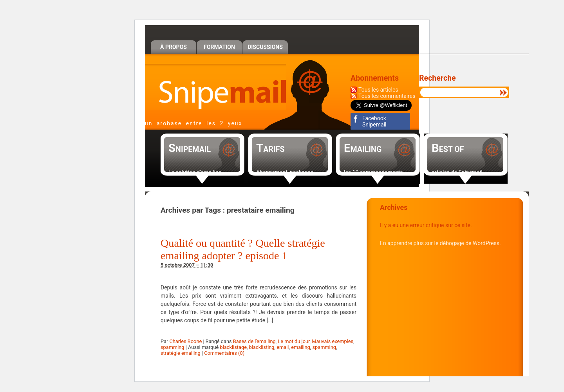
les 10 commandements (373, 172)
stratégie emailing (181, 353)
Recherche (437, 78)
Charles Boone (185, 341)
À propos (174, 47)
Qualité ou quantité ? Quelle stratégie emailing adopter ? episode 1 (243, 249)
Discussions (265, 47)
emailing (301, 347)
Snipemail (215, 87)
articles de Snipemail (457, 172)
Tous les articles (378, 90)
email (283, 347)
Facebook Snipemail (374, 121)
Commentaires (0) (224, 353)
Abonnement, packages (285, 172)
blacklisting (262, 347)
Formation (219, 47)
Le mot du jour (294, 341)
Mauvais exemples (333, 341)
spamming (173, 347)
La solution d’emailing (195, 172)
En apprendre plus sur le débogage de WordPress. (440, 243)
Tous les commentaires (387, 96)
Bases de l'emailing (254, 341)
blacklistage (233, 347)
